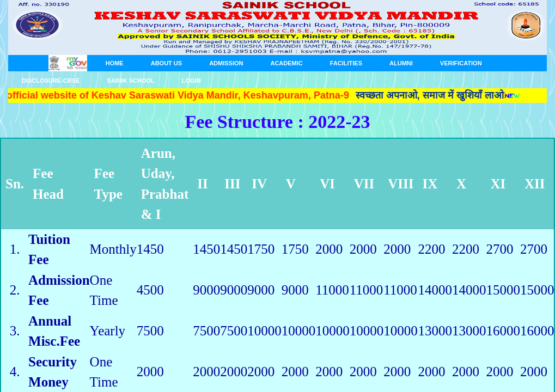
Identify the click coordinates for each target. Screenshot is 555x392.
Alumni (401, 63)
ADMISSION (226, 63)
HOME (115, 63)
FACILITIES (346, 63)
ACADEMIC (286, 63)
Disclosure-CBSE (51, 81)
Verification (461, 63)
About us (166, 63)
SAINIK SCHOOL (130, 81)
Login (191, 81)
